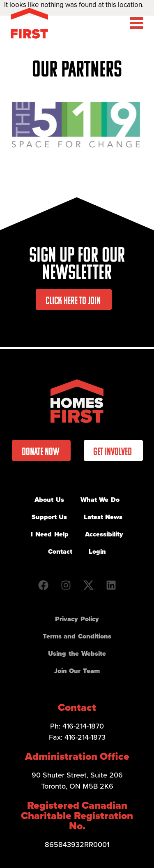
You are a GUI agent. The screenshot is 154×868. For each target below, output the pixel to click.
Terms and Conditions (77, 636)
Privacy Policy (77, 619)
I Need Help (49, 534)
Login (97, 551)
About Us (49, 500)
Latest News (103, 517)
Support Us (49, 517)
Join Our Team (77, 671)
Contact (60, 551)
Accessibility (104, 534)
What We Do (100, 500)
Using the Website (77, 653)
